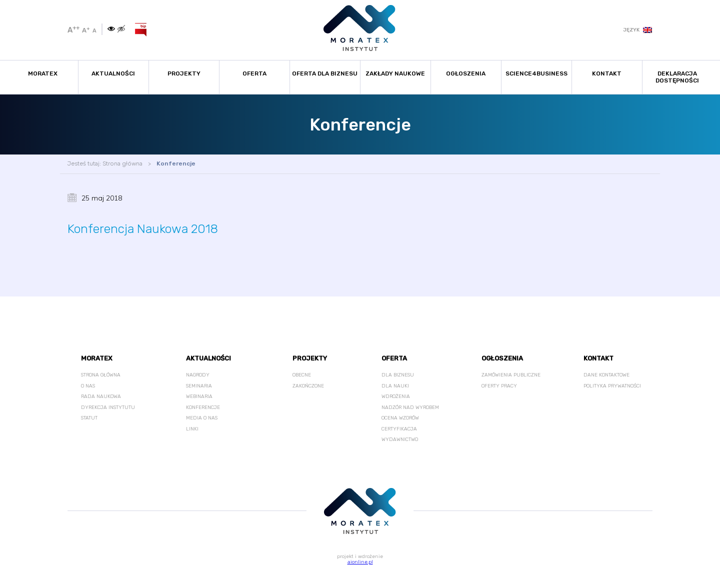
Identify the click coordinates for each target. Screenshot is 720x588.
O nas (88, 386)
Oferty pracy (499, 386)
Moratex (43, 73)
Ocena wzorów (400, 418)
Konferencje (176, 163)
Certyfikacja (399, 429)
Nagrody (198, 375)
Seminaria (199, 386)
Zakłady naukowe (395, 73)
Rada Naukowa (101, 396)
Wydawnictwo (400, 439)
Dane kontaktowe (606, 375)
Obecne (302, 375)
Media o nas (202, 418)
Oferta (254, 73)
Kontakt (607, 73)
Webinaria (199, 396)
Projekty (184, 73)
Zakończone (308, 386)
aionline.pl (360, 562)
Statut (89, 418)
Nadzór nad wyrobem (410, 407)
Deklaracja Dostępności (677, 77)
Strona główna (122, 163)
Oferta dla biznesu (325, 73)
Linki (192, 429)
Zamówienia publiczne (511, 375)
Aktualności (113, 73)
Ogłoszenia (466, 73)
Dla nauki (395, 386)
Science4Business (536, 73)
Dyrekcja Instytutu (108, 407)
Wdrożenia (396, 396)
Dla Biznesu (398, 375)
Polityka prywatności (612, 386)
